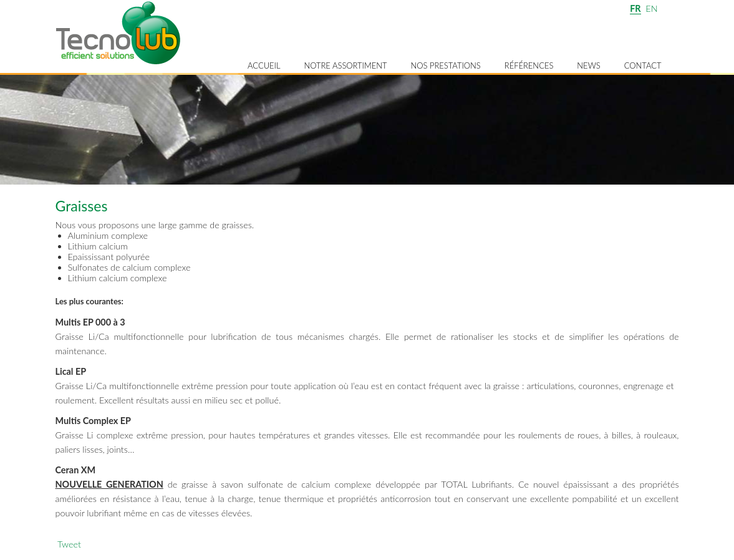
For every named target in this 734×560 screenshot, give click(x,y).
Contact (643, 65)
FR (635, 8)
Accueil (264, 65)
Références (529, 65)
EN (651, 8)
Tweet (69, 544)
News (588, 65)
